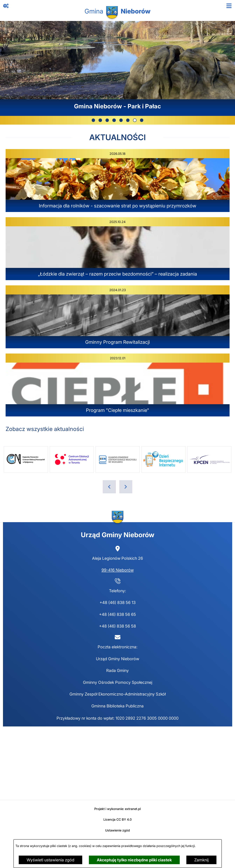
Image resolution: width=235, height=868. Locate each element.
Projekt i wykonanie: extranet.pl (117, 809)
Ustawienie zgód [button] (117, 830)
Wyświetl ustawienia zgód (50, 860)
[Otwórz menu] (229, 6)
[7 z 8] (117, 68)
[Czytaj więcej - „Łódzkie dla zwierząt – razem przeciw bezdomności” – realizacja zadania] (118, 249)
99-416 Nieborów (118, 570)
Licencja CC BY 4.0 (118, 820)
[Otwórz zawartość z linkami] (6, 6)
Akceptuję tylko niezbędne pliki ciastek (134, 860)
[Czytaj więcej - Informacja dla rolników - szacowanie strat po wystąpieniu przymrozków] (118, 181)
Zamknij (201, 860)
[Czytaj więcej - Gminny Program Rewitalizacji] (118, 317)
